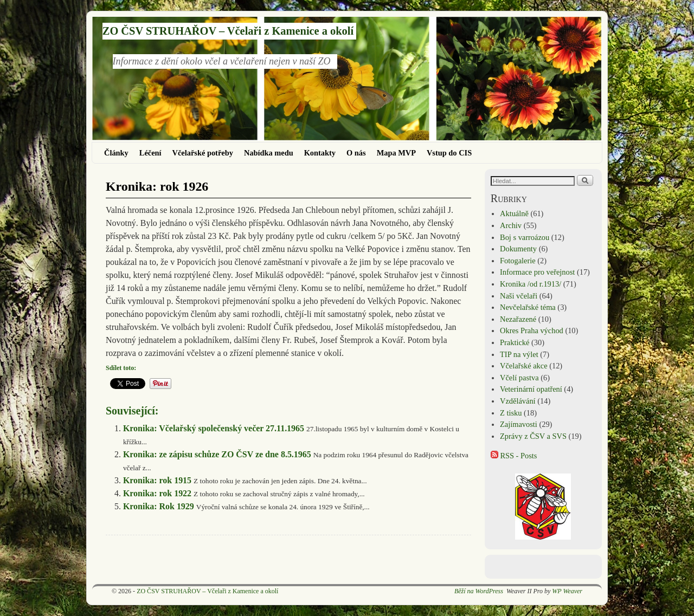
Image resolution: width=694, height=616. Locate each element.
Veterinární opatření (531, 389)
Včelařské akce (523, 366)
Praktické (515, 342)
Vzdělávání (518, 401)
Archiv (511, 225)
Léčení (150, 153)
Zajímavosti (519, 424)
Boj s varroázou (525, 237)
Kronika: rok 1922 (157, 493)
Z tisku (511, 413)
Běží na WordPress (479, 591)
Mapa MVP (396, 153)
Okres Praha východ (532, 330)
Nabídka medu (269, 153)
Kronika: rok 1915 (157, 480)
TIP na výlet (519, 354)
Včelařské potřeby (203, 153)
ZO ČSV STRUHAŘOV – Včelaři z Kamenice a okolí (228, 31)
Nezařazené (518, 319)
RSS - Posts (514, 456)
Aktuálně (514, 213)
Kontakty (320, 153)
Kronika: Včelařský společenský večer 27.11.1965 (214, 428)
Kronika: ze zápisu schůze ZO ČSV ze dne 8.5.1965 (217, 454)
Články (116, 153)
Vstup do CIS (449, 153)
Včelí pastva (519, 378)
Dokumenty (518, 249)
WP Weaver (567, 591)
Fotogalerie (518, 261)
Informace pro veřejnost (537, 272)
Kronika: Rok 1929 (159, 506)
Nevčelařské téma (528, 307)
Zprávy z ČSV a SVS (533, 436)
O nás (356, 153)
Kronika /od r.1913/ (531, 284)
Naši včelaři (519, 296)
